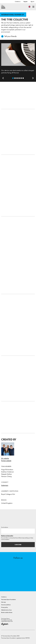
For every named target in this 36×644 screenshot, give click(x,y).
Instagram (5, 485)
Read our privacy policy (7, 536)
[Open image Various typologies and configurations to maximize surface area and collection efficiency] (21, 78)
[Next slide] (32, 78)
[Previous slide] (2, 78)
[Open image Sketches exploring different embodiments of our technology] (23, 78)
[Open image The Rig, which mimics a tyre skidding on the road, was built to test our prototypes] (19, 78)
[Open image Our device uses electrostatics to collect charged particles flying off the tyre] (13, 78)
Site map (3, 602)
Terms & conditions (6, 605)
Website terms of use (6, 610)
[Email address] (18, 531)
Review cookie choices (7, 612)
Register (25, 2)
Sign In (32, 2)
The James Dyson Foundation (8, 600)
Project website (6, 461)
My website (5, 458)
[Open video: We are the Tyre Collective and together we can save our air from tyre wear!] (15, 78)
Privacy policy (4, 607)
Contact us (18, 2)
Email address (5, 527)
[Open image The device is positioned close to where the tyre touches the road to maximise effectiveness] (17, 78)
